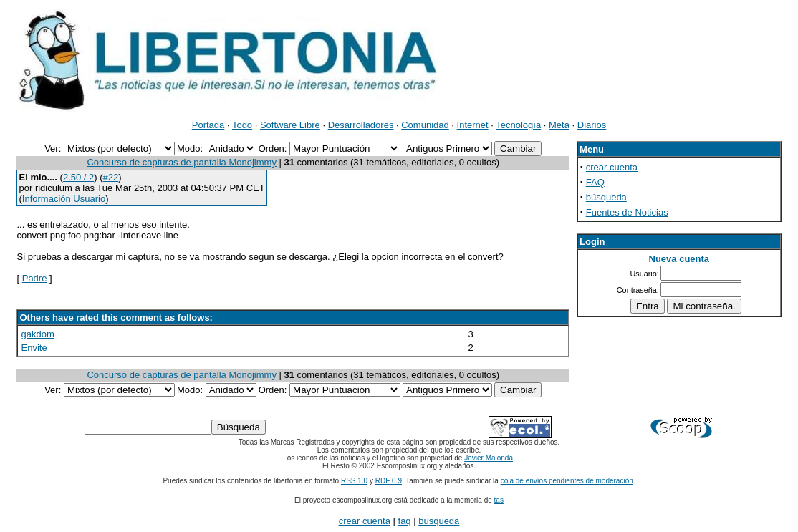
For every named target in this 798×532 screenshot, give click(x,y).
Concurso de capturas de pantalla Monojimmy (181, 162)
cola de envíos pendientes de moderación (567, 481)
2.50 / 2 (78, 177)
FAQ (595, 182)
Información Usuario (64, 199)
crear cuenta (612, 167)
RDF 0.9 (389, 481)
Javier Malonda (489, 458)
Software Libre (290, 125)
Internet (473, 125)
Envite (34, 348)
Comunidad (425, 125)
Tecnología (518, 125)
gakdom (37, 334)
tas (499, 500)
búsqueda (606, 197)
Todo (242, 125)
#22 (111, 177)
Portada (208, 125)
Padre (35, 278)
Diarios (592, 125)
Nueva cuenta (679, 259)
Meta (559, 125)
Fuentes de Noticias (627, 212)
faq (405, 521)
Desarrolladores (361, 125)
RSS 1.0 (354, 481)
